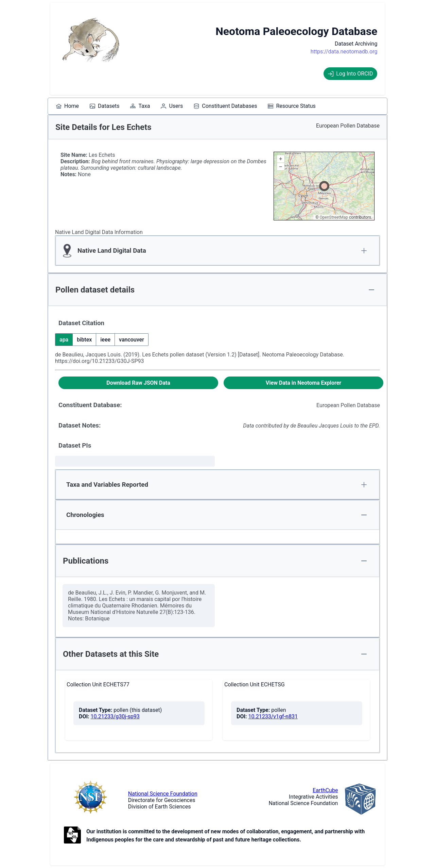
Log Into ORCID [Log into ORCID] (350, 74)
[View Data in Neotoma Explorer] (303, 383)
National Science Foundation (163, 794)
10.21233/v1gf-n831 (273, 716)
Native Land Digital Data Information (99, 232)
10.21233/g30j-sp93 (115, 716)
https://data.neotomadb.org (344, 52)
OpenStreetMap (334, 217)
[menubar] (186, 106)
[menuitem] (67, 106)
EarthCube (325, 790)
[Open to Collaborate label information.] (72, 836)
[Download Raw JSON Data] (138, 383)
